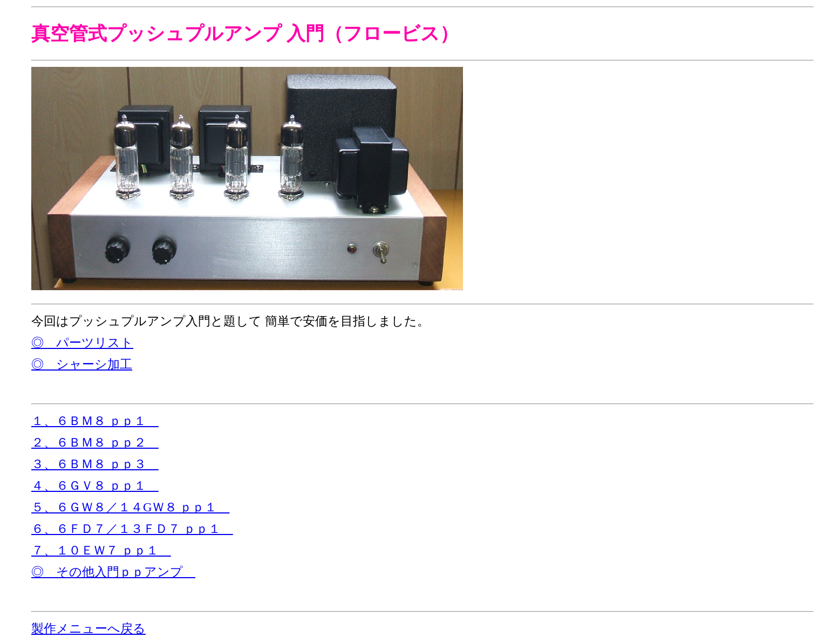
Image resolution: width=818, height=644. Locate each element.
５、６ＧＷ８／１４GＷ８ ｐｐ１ (130, 507)
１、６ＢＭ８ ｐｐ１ (95, 421)
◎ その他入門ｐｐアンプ (113, 572)
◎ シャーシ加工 (82, 364)
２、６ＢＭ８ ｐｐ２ (95, 443)
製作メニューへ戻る (88, 629)
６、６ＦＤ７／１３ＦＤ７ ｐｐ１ (132, 529)
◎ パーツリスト (82, 343)
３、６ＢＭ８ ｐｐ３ (95, 464)
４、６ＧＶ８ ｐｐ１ (95, 486)
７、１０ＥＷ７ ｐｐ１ (101, 550)
